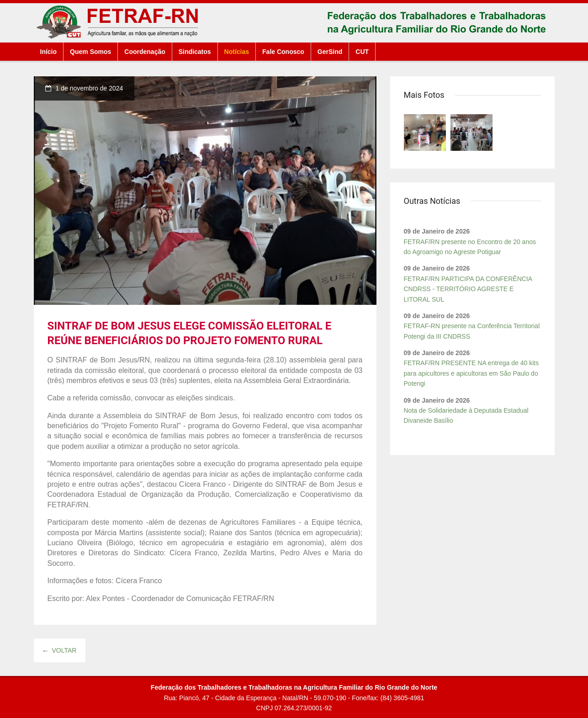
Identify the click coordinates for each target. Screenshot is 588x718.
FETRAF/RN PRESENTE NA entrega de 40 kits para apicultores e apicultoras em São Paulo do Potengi (471, 373)
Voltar (60, 650)
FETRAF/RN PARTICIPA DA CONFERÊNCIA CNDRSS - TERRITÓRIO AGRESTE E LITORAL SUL (468, 289)
